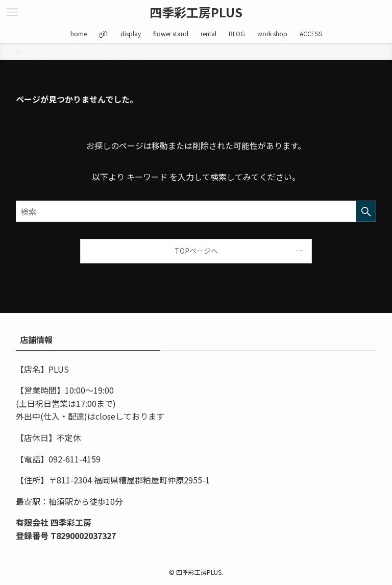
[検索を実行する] (366, 211)
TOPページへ (196, 251)
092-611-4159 (75, 459)
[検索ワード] (196, 211)
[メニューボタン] (12, 12)
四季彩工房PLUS (196, 12)
